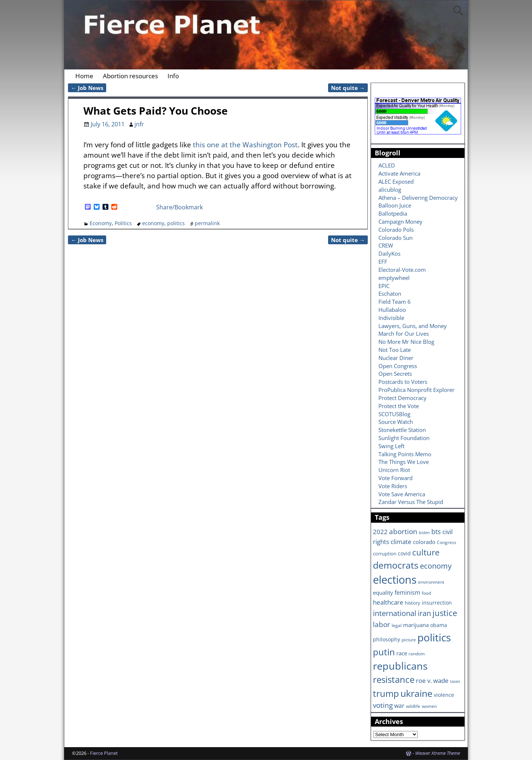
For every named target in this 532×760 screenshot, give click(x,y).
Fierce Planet (104, 753)
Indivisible (391, 318)
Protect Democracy (402, 398)
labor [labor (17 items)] (382, 624)
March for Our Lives (404, 334)
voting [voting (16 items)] (383, 705)
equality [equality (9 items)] (383, 592)
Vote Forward (396, 478)
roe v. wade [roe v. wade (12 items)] (432, 680)
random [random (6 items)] (417, 653)
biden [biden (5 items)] (424, 533)
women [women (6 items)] (429, 706)
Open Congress (398, 366)
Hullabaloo (392, 310)
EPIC (384, 286)
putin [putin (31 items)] (384, 652)
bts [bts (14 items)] (436, 532)
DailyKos (389, 253)
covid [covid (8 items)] (404, 553)
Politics (123, 223)
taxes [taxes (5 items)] (455, 681)
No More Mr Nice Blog (406, 342)
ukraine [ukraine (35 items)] (416, 693)
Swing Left (391, 446)
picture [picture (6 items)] (409, 640)
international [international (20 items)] (395, 613)
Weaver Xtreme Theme (438, 753)
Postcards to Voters (403, 382)
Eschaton (390, 293)
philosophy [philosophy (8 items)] (387, 639)
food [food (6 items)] (426, 593)
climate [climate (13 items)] (401, 541)
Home (84, 76)
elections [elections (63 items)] (395, 580)
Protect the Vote (399, 406)
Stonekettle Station (402, 430)
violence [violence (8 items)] (444, 695)
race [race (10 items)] (402, 653)
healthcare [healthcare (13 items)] (388, 602)
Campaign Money (400, 221)
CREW (386, 245)
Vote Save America (402, 494)
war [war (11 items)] (399, 706)
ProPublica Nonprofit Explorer (416, 390)
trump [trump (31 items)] (386, 693)
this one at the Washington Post (245, 145)
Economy (101, 223)
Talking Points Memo (405, 454)
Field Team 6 (395, 302)
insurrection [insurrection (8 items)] (437, 603)
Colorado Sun (396, 238)
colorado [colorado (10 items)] (424, 542)
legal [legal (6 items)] (397, 625)
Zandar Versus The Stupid (411, 502)
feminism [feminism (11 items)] (407, 592)
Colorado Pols (396, 230)
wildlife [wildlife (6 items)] (413, 706)
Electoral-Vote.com (402, 270)
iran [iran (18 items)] (424, 613)
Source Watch (396, 422)
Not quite (348, 88)
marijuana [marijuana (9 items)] (416, 625)
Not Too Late (395, 350)
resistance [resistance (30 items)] (394, 680)
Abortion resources (130, 76)
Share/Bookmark (179, 207)
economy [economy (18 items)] (436, 566)
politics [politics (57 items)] (434, 637)
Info (173, 76)
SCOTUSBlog (394, 414)
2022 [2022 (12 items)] (380, 532)
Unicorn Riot (394, 470)
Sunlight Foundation (404, 438)
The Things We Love (404, 462)
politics (176, 223)
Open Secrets (395, 374)
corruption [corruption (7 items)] (385, 554)
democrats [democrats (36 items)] (396, 565)
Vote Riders (393, 486)
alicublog (390, 190)
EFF (383, 262)
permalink (207, 223)
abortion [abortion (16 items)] (403, 532)
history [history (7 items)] (413, 603)
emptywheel (394, 278)
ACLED (387, 165)
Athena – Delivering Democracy (418, 198)
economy (153, 223)
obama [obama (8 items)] (439, 625)
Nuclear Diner (396, 358)
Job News (87, 88)
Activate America (399, 173)
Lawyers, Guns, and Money (413, 326)
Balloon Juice (395, 205)
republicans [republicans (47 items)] (400, 666)
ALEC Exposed (396, 181)
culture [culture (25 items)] (426, 552)
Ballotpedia (393, 213)
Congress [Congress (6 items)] (447, 542)
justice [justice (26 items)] (445, 613)
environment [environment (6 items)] (431, 582)
